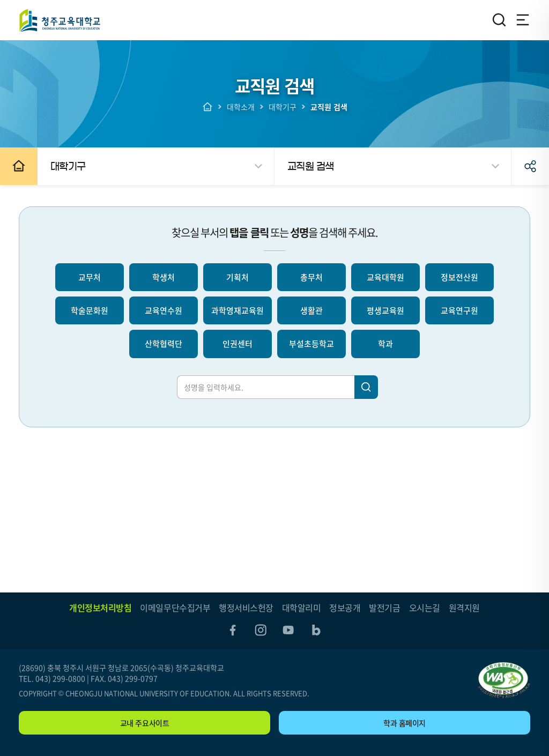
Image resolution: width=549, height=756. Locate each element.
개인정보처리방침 (100, 607)
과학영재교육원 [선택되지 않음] (238, 310)
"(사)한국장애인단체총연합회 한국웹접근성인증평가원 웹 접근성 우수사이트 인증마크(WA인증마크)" (504, 680)
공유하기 (530, 166)
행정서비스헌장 (246, 607)
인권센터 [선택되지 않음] (238, 344)
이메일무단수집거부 (175, 607)
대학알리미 (302, 607)
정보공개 (345, 607)
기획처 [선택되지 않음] (238, 277)
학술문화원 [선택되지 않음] (90, 310)
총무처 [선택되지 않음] (311, 277)
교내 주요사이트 (145, 723)
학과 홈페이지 (405, 723)
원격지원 (464, 607)
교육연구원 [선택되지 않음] (459, 310)
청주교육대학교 (60, 20)
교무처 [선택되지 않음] (90, 277)
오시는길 (425, 607)
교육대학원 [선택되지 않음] (385, 277)
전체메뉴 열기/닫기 (523, 20)
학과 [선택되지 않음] (385, 344)
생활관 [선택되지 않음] (311, 310)
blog (316, 630)
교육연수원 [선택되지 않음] (164, 310)
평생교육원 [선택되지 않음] (385, 310)
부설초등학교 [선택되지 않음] (311, 344)
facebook (233, 630)
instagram (261, 630)
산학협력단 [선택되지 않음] (164, 344)
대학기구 (283, 107)
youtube (288, 630)
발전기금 (384, 607)
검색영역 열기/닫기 (499, 20)
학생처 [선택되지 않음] (164, 277)
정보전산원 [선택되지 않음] (459, 277)
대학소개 (241, 107)
